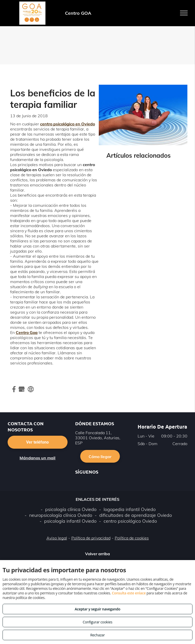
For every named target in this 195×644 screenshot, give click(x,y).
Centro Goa (27, 332)
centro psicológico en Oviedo (68, 124)
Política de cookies (132, 538)
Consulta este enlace (129, 593)
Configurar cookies (98, 622)
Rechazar (97, 635)
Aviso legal (57, 538)
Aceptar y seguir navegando (97, 609)
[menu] (184, 13)
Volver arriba (97, 554)
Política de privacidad (91, 538)
